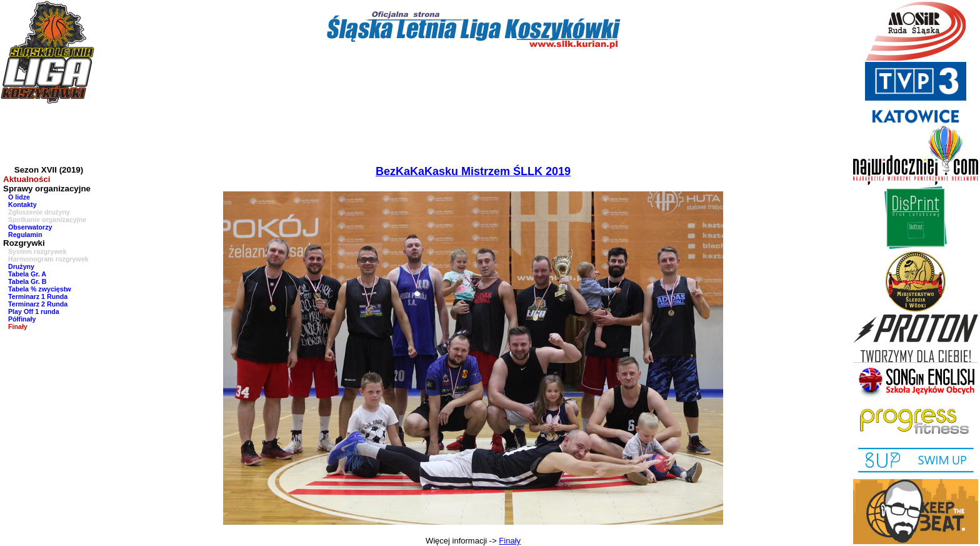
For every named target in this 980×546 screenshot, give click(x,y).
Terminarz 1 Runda (38, 296)
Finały (18, 326)
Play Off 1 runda (34, 311)
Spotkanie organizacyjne (47, 220)
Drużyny (21, 266)
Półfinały (22, 319)
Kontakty (22, 205)
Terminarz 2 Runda (38, 304)
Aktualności (27, 179)
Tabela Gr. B (27, 281)
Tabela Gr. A (27, 274)
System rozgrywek (37, 251)
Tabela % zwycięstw (40, 289)
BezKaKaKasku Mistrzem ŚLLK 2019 (473, 171)
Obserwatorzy (30, 227)
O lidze (19, 197)
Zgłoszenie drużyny (39, 212)
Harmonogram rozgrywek (48, 259)
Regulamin (25, 235)
